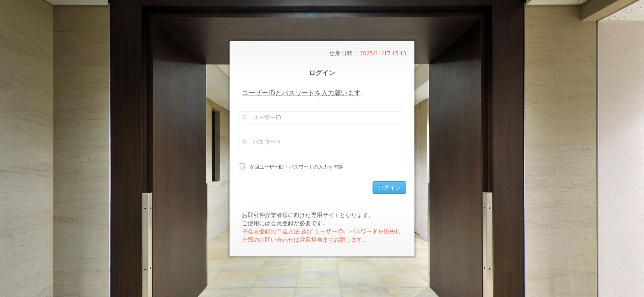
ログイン (389, 187)
